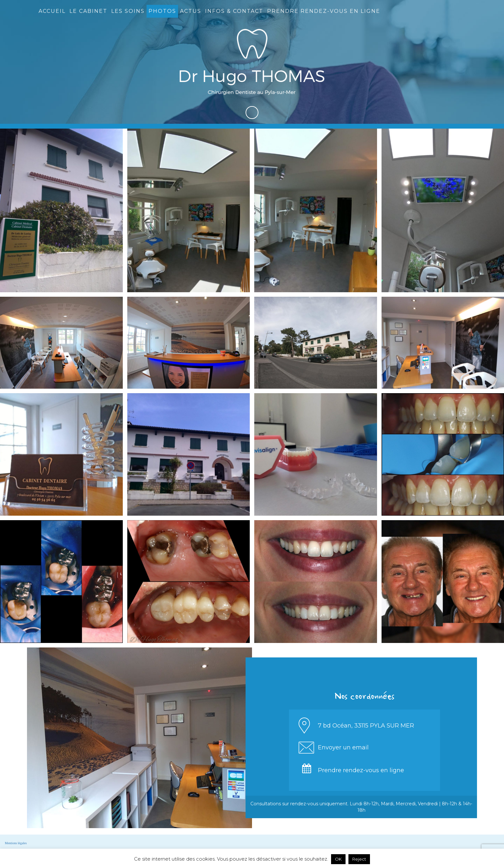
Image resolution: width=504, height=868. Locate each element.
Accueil (52, 11)
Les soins (128, 11)
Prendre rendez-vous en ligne (324, 11)
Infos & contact (234, 11)
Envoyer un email (343, 747)
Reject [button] (359, 859)
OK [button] (338, 859)
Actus (191, 11)
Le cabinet (88, 11)
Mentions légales (16, 843)
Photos (162, 11)
